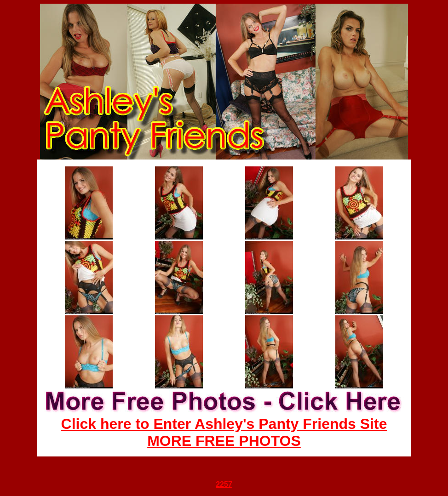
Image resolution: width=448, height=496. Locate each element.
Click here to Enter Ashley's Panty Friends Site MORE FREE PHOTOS (224, 432)
